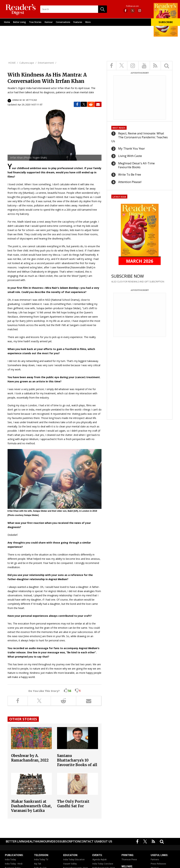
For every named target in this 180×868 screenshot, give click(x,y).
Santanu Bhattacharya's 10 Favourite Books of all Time (77, 763)
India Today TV (41, 860)
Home (7, 22)
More (88, 22)
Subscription (70, 841)
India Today (10, 860)
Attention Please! (130, 182)
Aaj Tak (38, 864)
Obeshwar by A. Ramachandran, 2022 (30, 758)
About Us (105, 841)
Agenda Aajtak (99, 860)
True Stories (35, 22)
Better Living (19, 22)
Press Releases (158, 864)
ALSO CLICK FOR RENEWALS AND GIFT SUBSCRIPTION (138, 282)
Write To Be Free (130, 174)
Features (78, 22)
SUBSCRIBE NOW (128, 276)
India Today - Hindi (14, 864)
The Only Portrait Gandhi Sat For (73, 804)
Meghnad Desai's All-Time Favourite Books (136, 165)
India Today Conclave (103, 864)
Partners (155, 860)
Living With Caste (130, 156)
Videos (54, 841)
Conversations (63, 22)
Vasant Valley (70, 864)
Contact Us (89, 841)
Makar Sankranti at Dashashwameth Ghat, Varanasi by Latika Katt (31, 808)
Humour (49, 22)
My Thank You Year (132, 148)
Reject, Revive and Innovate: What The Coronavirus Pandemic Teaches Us (140, 137)
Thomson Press (129, 860)
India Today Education (74, 860)
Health (32, 841)
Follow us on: (133, 6)
